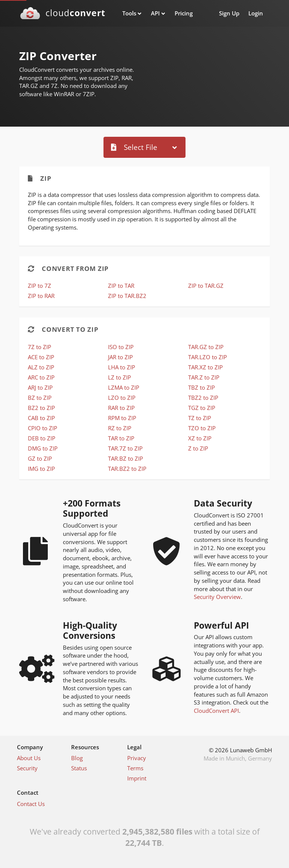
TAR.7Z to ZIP (125, 448)
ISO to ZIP (121, 347)
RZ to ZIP (120, 428)
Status (79, 768)
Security (27, 768)
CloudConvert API (216, 711)
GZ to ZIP (40, 458)
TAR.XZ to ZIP (205, 367)
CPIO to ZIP (43, 428)
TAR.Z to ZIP (204, 377)
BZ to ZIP (40, 398)
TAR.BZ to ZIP (125, 458)
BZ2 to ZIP (41, 408)
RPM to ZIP (122, 418)
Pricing (184, 13)
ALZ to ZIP (41, 367)
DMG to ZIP (43, 448)
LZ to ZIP (119, 377)
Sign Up (229, 13)
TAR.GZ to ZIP (206, 347)
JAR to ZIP (120, 357)
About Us (29, 758)
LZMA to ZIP (124, 387)
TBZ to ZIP (202, 387)
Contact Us (31, 804)
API (155, 13)
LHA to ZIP (122, 367)
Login (256, 13)
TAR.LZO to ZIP (208, 357)
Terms (135, 768)
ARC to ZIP (41, 377)
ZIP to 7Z (40, 286)
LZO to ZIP (122, 398)
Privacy (137, 758)
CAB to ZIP (41, 418)
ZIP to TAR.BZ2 (127, 296)
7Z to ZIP (40, 347)
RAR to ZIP (121, 408)
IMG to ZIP (41, 469)
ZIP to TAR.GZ (206, 286)
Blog (77, 758)
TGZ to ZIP (202, 408)
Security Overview (217, 597)
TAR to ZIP (121, 438)
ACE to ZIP (41, 357)
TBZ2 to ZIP (203, 398)
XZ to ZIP (200, 438)
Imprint (137, 778)
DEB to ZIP (42, 438)
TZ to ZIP (200, 418)
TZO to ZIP (202, 428)
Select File (134, 147)
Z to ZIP (198, 448)
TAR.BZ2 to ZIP (127, 469)
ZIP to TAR (121, 286)
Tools (129, 13)
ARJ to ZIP (40, 387)
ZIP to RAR (41, 296)
